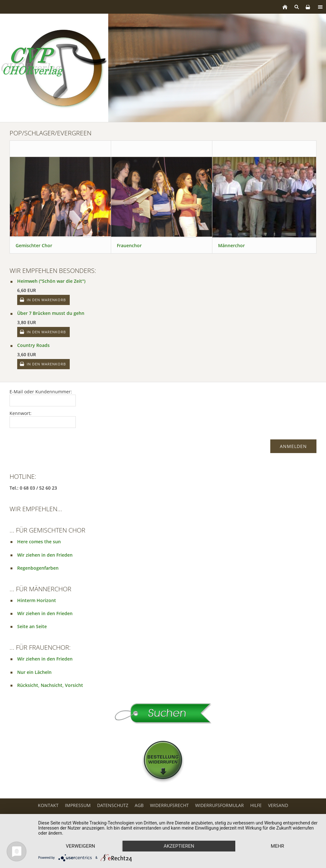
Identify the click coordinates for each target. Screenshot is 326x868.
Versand (278, 805)
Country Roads (33, 345)
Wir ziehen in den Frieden (45, 555)
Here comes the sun (39, 542)
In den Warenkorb (46, 300)
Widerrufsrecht (169, 805)
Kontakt (48, 805)
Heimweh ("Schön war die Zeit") (51, 281)
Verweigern (81, 846)
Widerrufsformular (220, 805)
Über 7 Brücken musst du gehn (51, 313)
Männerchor (231, 245)
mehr (278, 846)
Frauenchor (129, 245)
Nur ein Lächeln (34, 672)
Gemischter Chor (34, 245)
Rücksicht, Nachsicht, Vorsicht (50, 685)
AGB (139, 805)
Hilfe (256, 805)
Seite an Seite (32, 626)
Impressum (78, 805)
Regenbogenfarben (38, 568)
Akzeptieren (179, 846)
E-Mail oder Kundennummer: (41, 392)
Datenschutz (113, 805)
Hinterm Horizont (37, 600)
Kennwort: (21, 413)
